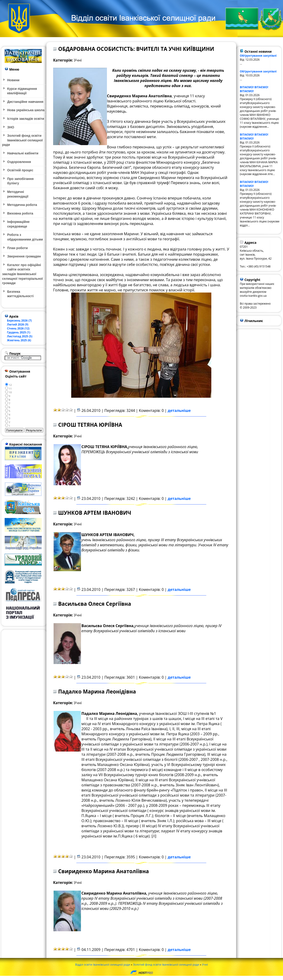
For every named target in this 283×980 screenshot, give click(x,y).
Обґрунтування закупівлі (258, 56)
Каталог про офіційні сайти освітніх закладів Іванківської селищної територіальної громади (22, 274)
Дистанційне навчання (25, 102)
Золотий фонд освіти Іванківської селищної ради (166, 965)
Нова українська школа (26, 110)
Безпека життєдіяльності (20, 294)
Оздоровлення (19, 162)
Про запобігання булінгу (20, 181)
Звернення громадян (24, 256)
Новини (13, 80)
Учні (205, 965)
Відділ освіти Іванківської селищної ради (103, 965)
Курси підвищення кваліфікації (22, 91)
